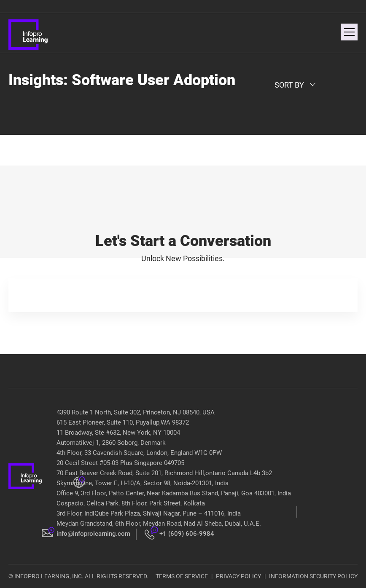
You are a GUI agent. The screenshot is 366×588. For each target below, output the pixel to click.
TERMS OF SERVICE (182, 576)
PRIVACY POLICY (238, 576)
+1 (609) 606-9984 (187, 534)
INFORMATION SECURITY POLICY (313, 576)
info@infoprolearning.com (93, 534)
